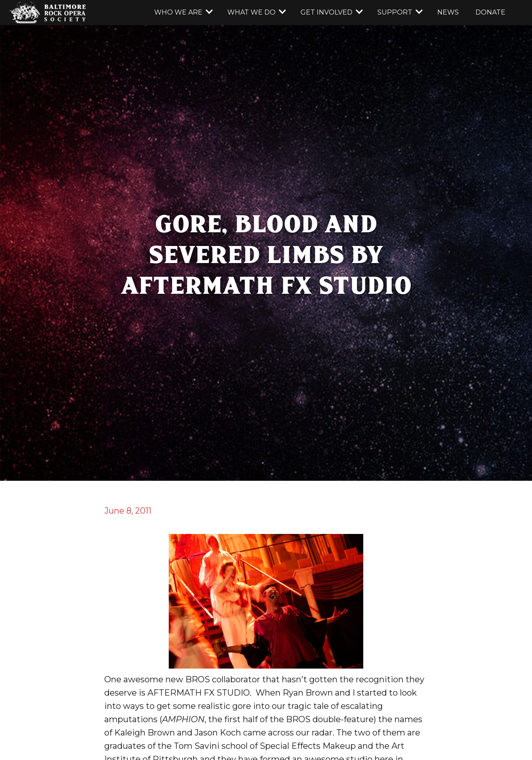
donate (490, 12)
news (448, 12)
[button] (182, 12)
